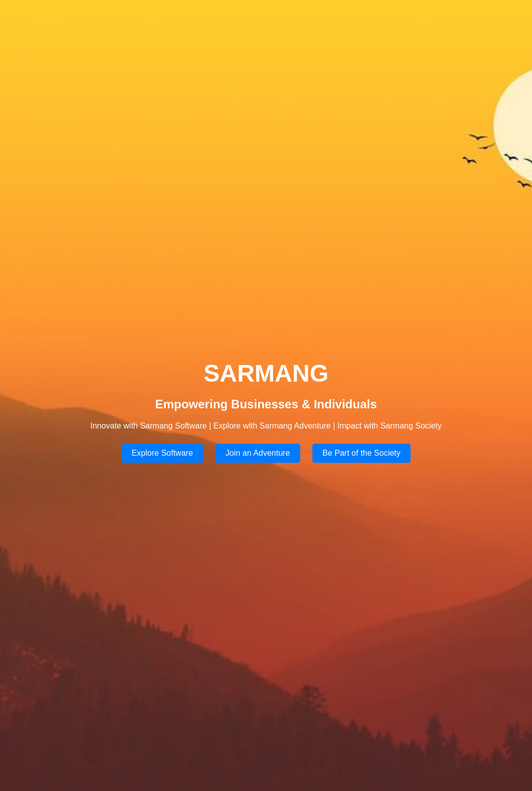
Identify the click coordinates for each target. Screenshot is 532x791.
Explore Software (162, 453)
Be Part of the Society (361, 453)
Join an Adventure (257, 453)
